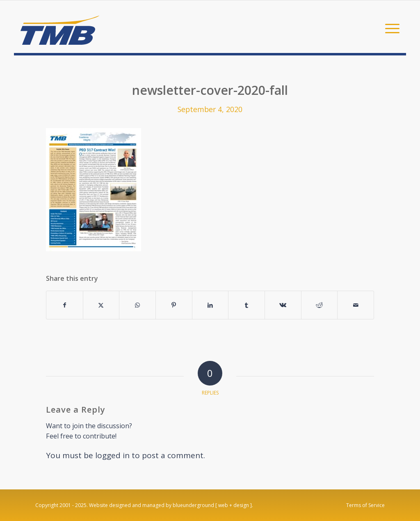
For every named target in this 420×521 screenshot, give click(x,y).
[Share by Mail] (356, 305)
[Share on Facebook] (65, 305)
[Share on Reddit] (320, 305)
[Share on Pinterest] (174, 305)
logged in (112, 455)
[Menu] (390, 28)
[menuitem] (390, 28)
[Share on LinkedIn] (210, 305)
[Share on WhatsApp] (137, 305)
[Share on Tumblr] (247, 305)
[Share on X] (101, 305)
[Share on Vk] (283, 305)
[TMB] (60, 27)
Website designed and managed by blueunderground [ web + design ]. (171, 505)
